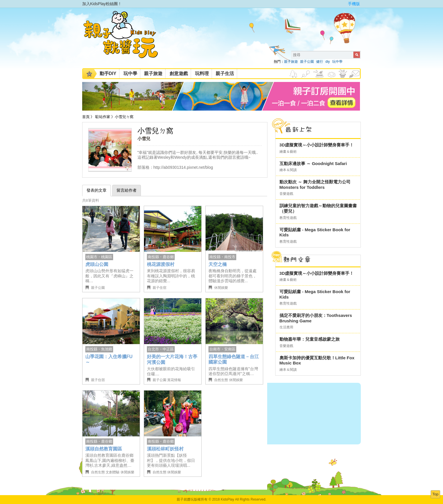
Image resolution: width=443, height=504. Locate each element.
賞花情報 (174, 380)
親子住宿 (160, 288)
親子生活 (225, 73)
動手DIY (108, 73)
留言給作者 (127, 190)
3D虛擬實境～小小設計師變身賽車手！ (317, 145)
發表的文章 (97, 190)
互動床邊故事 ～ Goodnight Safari (313, 163)
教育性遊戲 (288, 218)
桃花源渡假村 (161, 264)
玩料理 (202, 73)
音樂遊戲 (286, 194)
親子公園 (307, 62)
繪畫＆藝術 (288, 152)
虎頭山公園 (97, 264)
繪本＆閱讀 (288, 170)
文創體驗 (113, 472)
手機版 (354, 4)
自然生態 (221, 380)
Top (435, 494)
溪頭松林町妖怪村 (165, 449)
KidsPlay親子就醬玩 (125, 40)
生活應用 (286, 327)
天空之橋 (218, 264)
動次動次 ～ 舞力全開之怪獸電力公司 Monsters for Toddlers (315, 185)
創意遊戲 (179, 73)
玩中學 (337, 62)
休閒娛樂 (221, 288)
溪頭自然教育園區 (104, 449)
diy (327, 62)
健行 (320, 62)
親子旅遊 (291, 62)
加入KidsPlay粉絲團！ (102, 4)
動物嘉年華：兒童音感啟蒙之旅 (310, 339)
